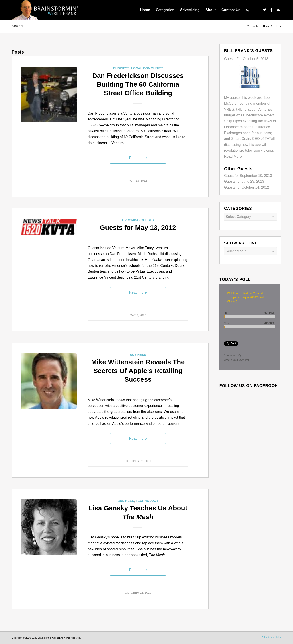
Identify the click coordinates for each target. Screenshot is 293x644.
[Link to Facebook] (271, 10)
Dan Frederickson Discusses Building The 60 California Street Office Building (138, 84)
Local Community (147, 68)
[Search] (248, 10)
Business (121, 68)
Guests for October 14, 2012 (247, 187)
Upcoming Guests (138, 220)
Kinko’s (17, 26)
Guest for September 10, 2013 (248, 176)
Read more (138, 158)
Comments (232, 356)
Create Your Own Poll (237, 360)
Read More (233, 156)
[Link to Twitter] (265, 10)
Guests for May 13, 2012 (138, 227)
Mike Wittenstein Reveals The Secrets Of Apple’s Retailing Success (138, 371)
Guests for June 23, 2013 (244, 181)
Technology (147, 501)
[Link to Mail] (278, 10)
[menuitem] (145, 10)
